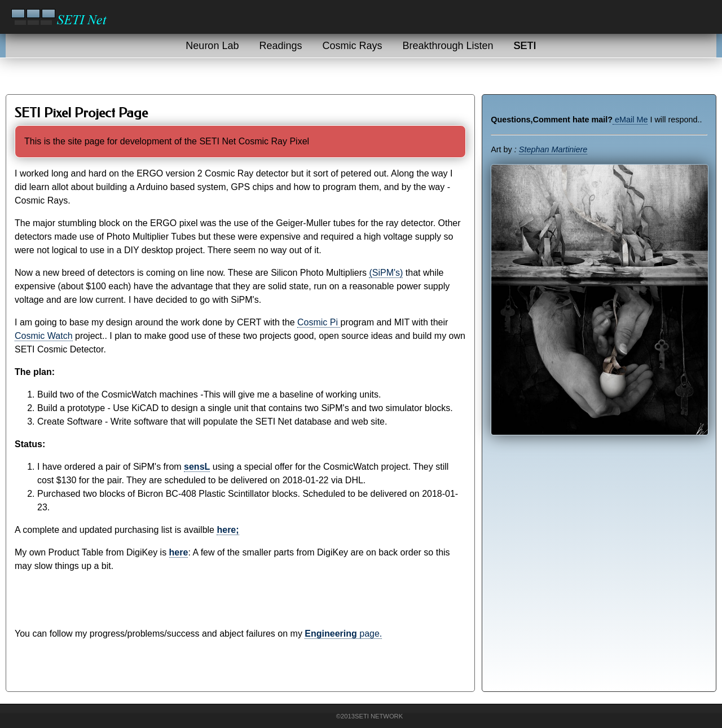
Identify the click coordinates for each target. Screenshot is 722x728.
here (179, 552)
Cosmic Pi (319, 322)
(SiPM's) (386, 273)
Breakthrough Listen (448, 46)
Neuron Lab (212, 46)
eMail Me (630, 120)
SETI (525, 46)
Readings (280, 46)
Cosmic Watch (44, 336)
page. (343, 634)
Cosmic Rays (353, 46)
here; (228, 530)
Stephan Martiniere (553, 149)
